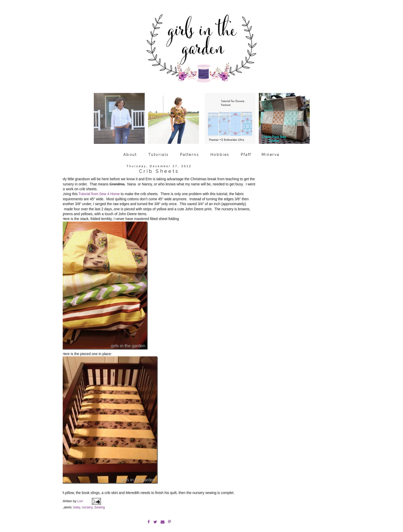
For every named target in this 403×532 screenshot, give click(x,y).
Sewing (100, 493)
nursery (87, 493)
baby (77, 493)
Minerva (271, 150)
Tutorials (159, 150)
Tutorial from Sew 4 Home (99, 189)
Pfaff (246, 150)
